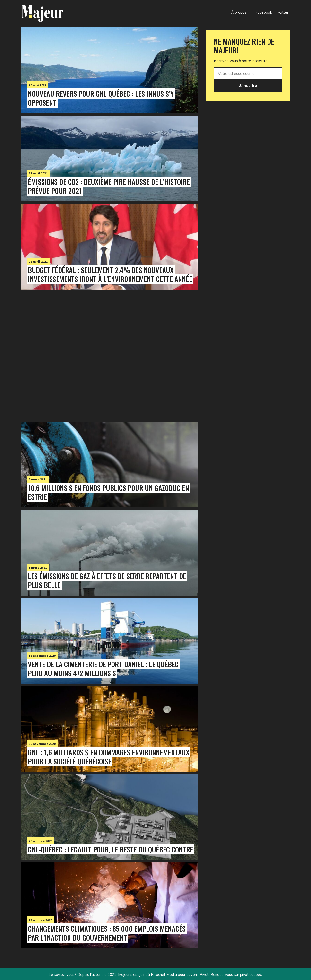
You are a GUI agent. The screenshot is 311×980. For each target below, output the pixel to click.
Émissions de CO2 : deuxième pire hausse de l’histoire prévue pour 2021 (109, 186)
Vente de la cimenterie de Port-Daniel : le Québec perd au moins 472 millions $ (103, 669)
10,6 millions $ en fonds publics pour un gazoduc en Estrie (108, 492)
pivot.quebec (251, 975)
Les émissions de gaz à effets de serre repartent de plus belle (107, 580)
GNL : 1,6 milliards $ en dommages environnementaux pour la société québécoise (109, 757)
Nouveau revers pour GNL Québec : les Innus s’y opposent (101, 98)
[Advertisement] (109, 354)
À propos (239, 12)
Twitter (282, 12)
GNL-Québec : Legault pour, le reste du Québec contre (111, 849)
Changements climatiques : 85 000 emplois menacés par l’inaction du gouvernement (107, 933)
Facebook (264, 12)
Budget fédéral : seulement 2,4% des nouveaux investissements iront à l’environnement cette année (110, 274)
